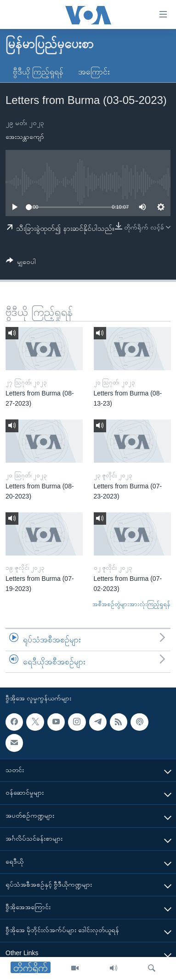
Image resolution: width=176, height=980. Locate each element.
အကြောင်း (94, 72)
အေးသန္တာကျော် (25, 137)
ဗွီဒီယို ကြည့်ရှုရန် (38, 72)
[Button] (21, 263)
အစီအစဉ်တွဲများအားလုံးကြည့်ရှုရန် (131, 604)
